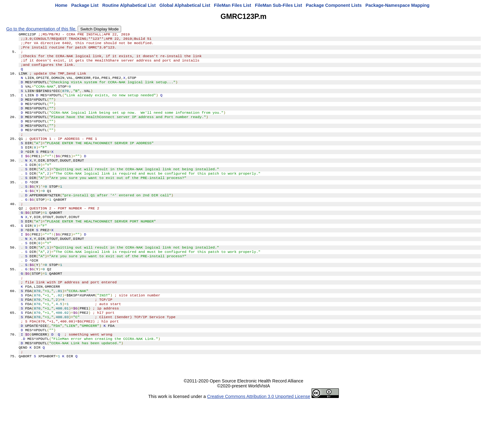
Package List (85, 5)
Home (61, 5)
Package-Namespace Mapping (398, 5)
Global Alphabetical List (185, 5)
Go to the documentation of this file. (41, 29)
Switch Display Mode (99, 29)
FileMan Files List (233, 5)
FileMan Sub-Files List (279, 5)
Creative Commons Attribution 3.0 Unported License (259, 443)
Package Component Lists (334, 5)
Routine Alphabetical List (129, 5)
